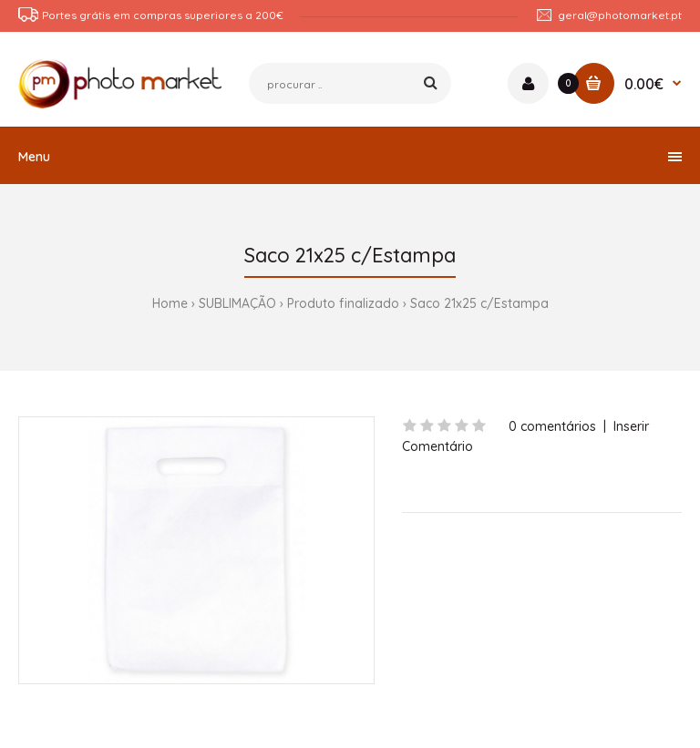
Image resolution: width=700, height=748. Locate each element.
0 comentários (552, 426)
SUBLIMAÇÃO (237, 303)
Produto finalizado (343, 303)
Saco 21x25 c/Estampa (479, 303)
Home (170, 303)
